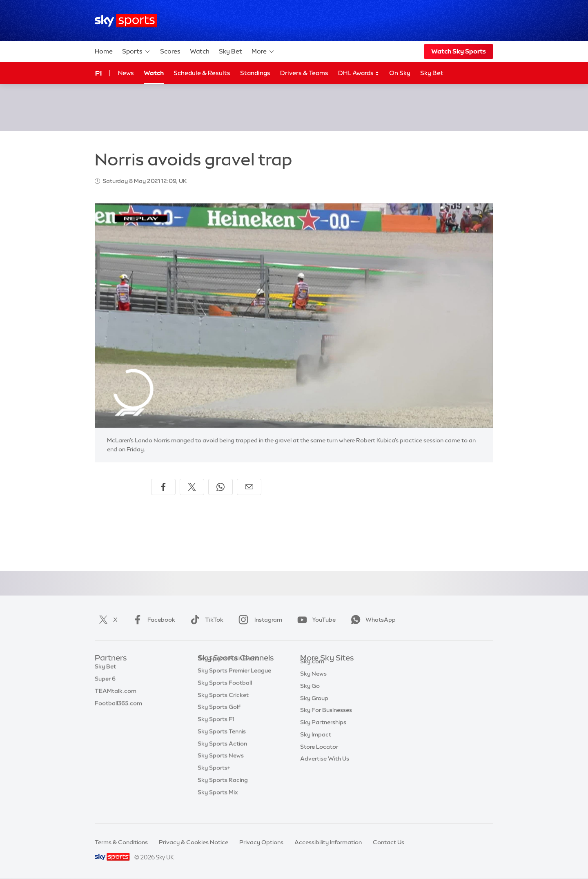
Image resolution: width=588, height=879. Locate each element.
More (263, 51)
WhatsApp (372, 620)
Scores (170, 51)
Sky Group (314, 707)
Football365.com (118, 707)
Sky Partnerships (323, 732)
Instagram (259, 620)
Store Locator (319, 756)
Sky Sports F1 (216, 732)
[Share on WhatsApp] (220, 487)
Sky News (313, 683)
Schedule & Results (202, 73)
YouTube (315, 620)
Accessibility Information (328, 842)
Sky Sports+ (214, 780)
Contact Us (389, 842)
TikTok (205, 620)
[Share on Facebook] (163, 487)
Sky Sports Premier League (234, 683)
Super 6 (105, 683)
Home (104, 51)
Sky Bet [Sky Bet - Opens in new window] (432, 73)
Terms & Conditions (121, 842)
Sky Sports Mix (218, 805)
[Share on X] (192, 487)
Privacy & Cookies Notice (194, 842)
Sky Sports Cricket (223, 707)
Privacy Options (261, 842)
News (126, 73)
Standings (255, 73)
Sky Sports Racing (223, 792)
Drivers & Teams (304, 73)
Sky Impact (316, 744)
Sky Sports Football (225, 695)
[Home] (126, 21)
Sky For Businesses (326, 719)
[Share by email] (249, 487)
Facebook (152, 620)
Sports (136, 51)
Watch (200, 51)
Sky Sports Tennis (222, 744)
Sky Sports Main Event (228, 671)
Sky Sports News (221, 768)
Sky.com (312, 671)
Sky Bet (231, 51)
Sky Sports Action (222, 756)
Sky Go (310, 695)
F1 (98, 73)
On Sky (400, 73)
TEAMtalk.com (116, 695)
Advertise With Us (325, 768)
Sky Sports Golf (219, 719)
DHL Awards (359, 73)
